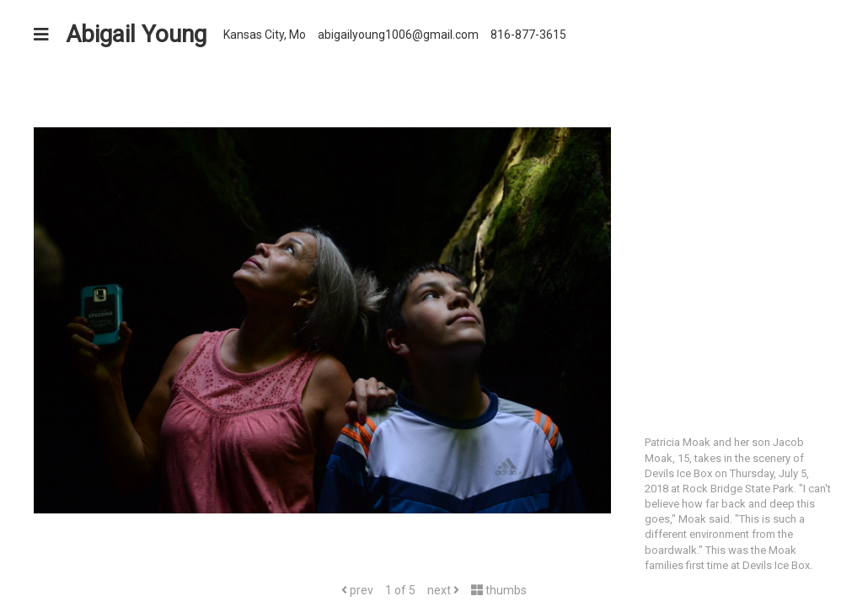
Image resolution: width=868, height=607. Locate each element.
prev (357, 590)
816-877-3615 (528, 35)
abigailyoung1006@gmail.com (398, 35)
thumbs (499, 590)
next (443, 590)
